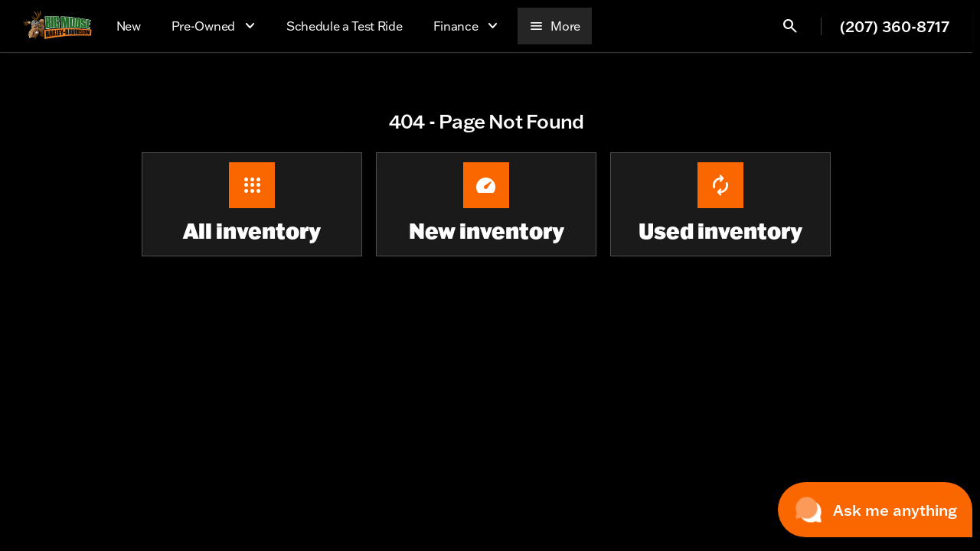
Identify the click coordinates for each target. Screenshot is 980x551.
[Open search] (790, 26)
